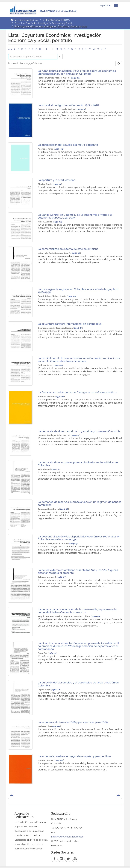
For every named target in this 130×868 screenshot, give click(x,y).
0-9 (10, 49)
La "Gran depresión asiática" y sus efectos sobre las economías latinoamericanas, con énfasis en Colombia (77, 72)
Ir (60, 57)
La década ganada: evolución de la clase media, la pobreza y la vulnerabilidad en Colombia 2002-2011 (77, 611)
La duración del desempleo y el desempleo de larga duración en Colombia (78, 684)
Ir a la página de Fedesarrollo (58, 11)
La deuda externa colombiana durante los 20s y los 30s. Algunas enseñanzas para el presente (78, 572)
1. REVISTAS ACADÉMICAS (56, 20)
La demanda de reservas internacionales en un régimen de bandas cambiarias (80, 503)
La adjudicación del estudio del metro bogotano (68, 145)
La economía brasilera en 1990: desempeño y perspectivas (74, 756)
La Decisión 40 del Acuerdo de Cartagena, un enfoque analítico (77, 392)
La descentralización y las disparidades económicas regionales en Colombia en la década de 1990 (79, 538)
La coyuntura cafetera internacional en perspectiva (70, 324)
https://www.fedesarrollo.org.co (67, 837)
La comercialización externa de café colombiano (68, 249)
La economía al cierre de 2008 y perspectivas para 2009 (73, 722)
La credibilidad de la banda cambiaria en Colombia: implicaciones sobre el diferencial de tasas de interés (79, 360)
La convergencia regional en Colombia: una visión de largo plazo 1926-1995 (78, 291)
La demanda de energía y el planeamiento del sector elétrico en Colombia (78, 464)
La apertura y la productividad (57, 180)
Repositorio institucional (26, 20)
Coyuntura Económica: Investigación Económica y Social (43, 23)
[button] (105, 6)
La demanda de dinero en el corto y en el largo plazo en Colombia (79, 431)
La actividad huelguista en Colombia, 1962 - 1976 (68, 105)
